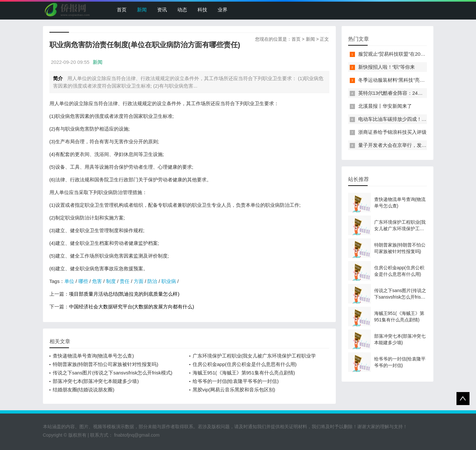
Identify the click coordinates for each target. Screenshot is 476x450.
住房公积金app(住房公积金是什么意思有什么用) (245, 364)
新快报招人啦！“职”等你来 (387, 67)
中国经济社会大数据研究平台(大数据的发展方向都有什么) (132, 307)
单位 (69, 281)
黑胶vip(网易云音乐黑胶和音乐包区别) (234, 390)
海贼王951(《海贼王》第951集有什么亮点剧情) (244, 373)
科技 (202, 10)
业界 (223, 10)
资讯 (162, 10)
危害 (97, 281)
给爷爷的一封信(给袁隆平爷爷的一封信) (236, 381)
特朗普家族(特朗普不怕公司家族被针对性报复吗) (106, 364)
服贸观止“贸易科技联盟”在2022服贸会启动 (404, 54)
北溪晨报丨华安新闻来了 (385, 106)
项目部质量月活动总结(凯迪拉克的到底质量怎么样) (124, 294)
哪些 (83, 281)
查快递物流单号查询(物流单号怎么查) (93, 356)
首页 (122, 10)
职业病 (169, 281)
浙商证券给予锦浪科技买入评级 (392, 132)
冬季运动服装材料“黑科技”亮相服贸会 (399, 80)
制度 (111, 281)
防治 (152, 281)
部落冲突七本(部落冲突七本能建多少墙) (96, 381)
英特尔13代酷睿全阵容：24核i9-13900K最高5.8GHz (415, 93)
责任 (125, 281)
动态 (182, 10)
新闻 (142, 10)
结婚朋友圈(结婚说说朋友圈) (84, 390)
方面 (139, 281)
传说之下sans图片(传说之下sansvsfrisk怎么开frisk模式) (113, 373)
